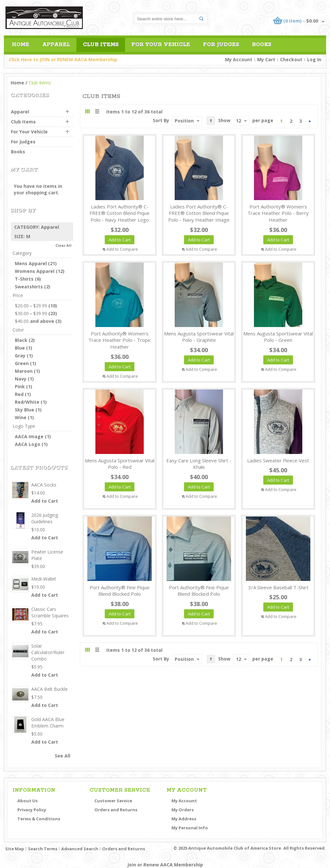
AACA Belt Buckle (49, 689)
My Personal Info (190, 828)
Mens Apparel (31, 263)
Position (184, 121)
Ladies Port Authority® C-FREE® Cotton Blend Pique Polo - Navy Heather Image (199, 213)
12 (238, 121)
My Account (239, 59)
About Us (28, 801)
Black (21, 340)
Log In (314, 59)
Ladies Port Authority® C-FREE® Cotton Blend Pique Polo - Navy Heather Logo (120, 213)
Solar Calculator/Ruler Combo (48, 652)
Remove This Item (69, 227)
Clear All (63, 245)
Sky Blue (24, 410)
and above (34, 321)
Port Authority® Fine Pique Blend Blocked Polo (120, 591)
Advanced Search (80, 849)
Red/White (27, 402)
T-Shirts (24, 279)
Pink (20, 386)
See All (63, 756)
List (97, 111)
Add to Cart (45, 501)
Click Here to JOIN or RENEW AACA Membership (63, 59)
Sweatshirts (29, 287)
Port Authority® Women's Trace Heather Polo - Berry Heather (278, 213)
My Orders (183, 810)
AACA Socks (44, 485)
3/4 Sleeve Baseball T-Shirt (278, 587)
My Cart (266, 59)
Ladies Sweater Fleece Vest (278, 460)
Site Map (15, 849)
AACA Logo (28, 444)
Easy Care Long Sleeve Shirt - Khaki (199, 464)
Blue (20, 348)
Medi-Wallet (44, 579)
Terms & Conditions (39, 819)
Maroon (24, 371)
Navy (21, 379)
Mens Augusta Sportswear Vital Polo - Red (120, 464)
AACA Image (29, 436)
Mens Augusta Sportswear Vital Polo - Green (278, 337)
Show (224, 120)
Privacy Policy (32, 810)
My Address (184, 819)
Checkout (291, 59)
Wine (21, 417)
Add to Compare (122, 249)
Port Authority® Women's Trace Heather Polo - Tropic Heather (120, 340)
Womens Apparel (35, 271)
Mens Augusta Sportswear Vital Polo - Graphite (199, 337)
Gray (20, 356)
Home (17, 83)
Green (22, 363)
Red (19, 394)
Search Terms (43, 849)
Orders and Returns (116, 810)
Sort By (161, 120)
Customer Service (113, 801)
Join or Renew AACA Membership (165, 865)
